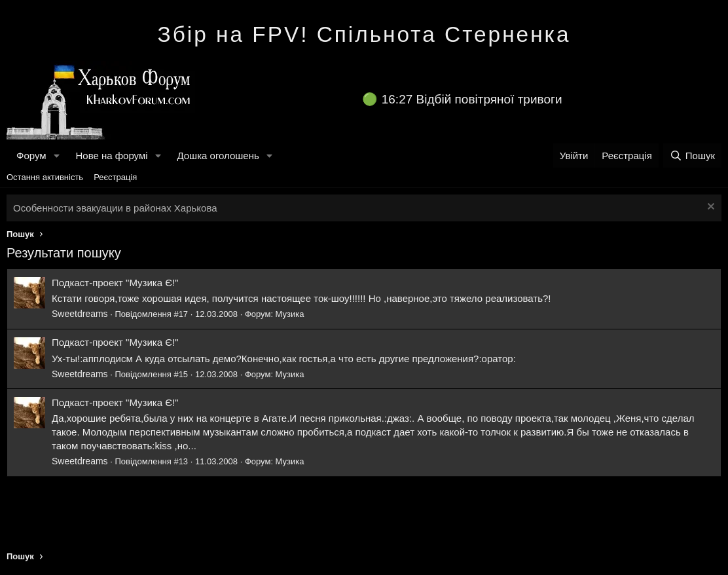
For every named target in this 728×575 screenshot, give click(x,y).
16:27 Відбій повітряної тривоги (472, 99)
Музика (290, 314)
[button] (56, 156)
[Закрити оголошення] (709, 208)
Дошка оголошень (218, 156)
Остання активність (45, 177)
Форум (31, 156)
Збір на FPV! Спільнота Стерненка (364, 34)
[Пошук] (692, 156)
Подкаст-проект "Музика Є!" (115, 283)
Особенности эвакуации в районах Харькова (115, 208)
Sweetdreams (80, 314)
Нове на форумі (111, 156)
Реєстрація (115, 177)
